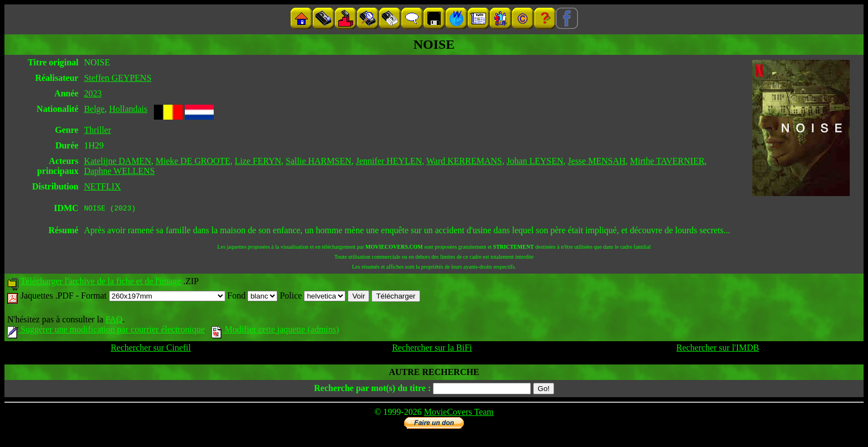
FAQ (114, 321)
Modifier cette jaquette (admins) (275, 331)
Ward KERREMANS (464, 161)
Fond (253, 297)
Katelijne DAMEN (118, 161)
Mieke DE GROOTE (193, 161)
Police (312, 297)
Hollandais (128, 109)
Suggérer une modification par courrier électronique (106, 331)
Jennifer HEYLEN (389, 161)
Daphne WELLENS (120, 171)
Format (153, 297)
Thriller (98, 130)
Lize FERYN (258, 161)
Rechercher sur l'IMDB (718, 349)
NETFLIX (103, 186)
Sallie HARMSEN (319, 161)
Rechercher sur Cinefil (151, 349)
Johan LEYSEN (535, 161)
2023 (93, 93)
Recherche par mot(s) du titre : (372, 390)
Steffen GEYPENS (118, 78)
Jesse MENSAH (597, 161)
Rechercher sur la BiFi (432, 349)
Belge (94, 109)
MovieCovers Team (459, 413)
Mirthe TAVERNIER (667, 161)
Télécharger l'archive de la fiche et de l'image (101, 283)
